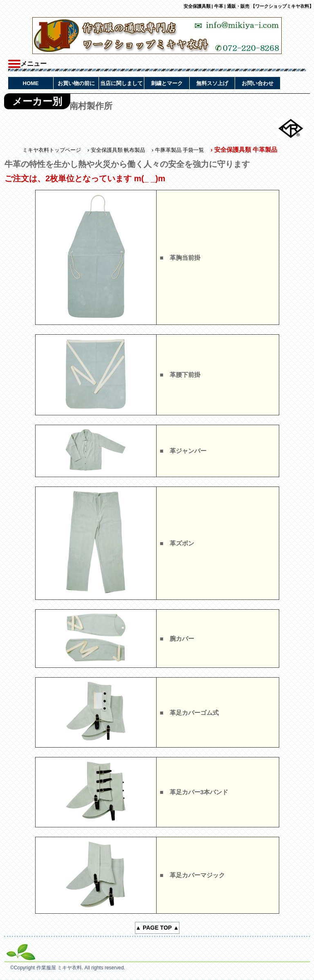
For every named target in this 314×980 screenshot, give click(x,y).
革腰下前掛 (185, 375)
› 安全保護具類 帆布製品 (117, 150)
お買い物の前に (76, 83)
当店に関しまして (121, 83)
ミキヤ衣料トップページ (52, 150)
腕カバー (182, 639)
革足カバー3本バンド (199, 792)
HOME (31, 83)
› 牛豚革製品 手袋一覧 (178, 150)
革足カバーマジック (197, 875)
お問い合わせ (258, 83)
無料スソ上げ (212, 83)
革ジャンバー (188, 451)
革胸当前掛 (185, 258)
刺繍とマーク (167, 83)
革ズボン (182, 543)
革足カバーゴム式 (194, 713)
